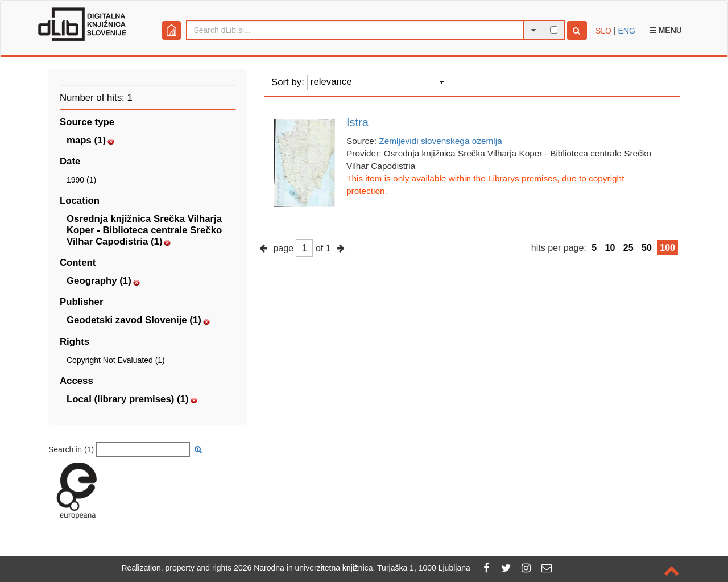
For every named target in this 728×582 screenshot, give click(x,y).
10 (610, 248)
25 (628, 248)
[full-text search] (554, 30)
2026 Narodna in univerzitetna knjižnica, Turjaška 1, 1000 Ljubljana (352, 568)
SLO (603, 31)
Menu (666, 30)
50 (647, 248)
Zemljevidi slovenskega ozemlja (440, 141)
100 (667, 248)
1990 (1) (81, 180)
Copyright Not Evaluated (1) (116, 360)
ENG (626, 31)
